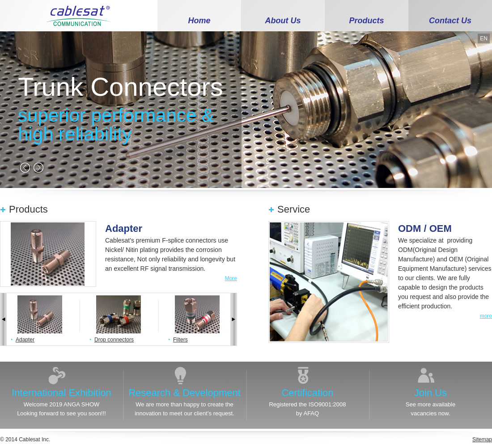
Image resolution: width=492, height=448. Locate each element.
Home (199, 21)
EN (484, 38)
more (486, 316)
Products (366, 21)
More (231, 278)
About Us (283, 21)
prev (25, 167)
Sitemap (482, 439)
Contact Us (450, 21)
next (38, 167)
